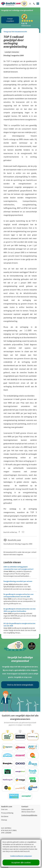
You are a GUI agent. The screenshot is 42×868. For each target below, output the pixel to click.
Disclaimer (5, 816)
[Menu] (38, 4)
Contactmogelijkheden (29, 815)
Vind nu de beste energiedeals (20, 685)
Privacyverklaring (7, 813)
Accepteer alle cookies (21, 863)
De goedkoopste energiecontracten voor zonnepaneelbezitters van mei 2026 (18, 595)
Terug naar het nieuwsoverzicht (15, 32)
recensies (26, 26)
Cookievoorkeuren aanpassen (21, 856)
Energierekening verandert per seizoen (18, 581)
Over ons (4, 809)
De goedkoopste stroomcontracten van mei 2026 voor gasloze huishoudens (20, 610)
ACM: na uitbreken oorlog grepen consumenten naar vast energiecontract (18, 568)
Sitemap (4, 820)
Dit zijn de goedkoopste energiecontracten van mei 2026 (19, 625)
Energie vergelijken (10, 20)
